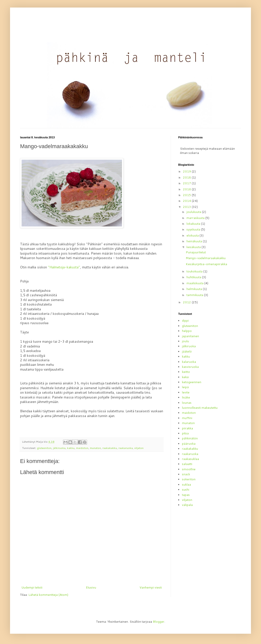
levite (186, 392)
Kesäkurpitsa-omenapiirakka (206, 264)
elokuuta (193, 235)
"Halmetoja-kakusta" (64, 267)
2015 (187, 195)
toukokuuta (195, 271)
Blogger (159, 622)
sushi (186, 489)
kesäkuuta (194, 247)
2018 (187, 177)
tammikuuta (195, 295)
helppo (187, 331)
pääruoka (189, 444)
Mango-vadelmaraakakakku (206, 258)
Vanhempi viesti (151, 587)
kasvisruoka (190, 367)
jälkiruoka (59, 448)
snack (186, 474)
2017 (187, 183)
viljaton (139, 448)
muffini (187, 418)
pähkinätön (190, 438)
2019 (187, 171)
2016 (187, 189)
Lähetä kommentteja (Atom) (48, 595)
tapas (186, 495)
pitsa (185, 433)
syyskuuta (194, 229)
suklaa (186, 484)
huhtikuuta (194, 277)
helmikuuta (195, 289)
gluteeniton (44, 448)
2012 (187, 302)
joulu (185, 341)
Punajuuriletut (196, 252)
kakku (71, 448)
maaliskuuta (195, 283)
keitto (186, 372)
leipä (185, 387)
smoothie (189, 469)
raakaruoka (126, 448)
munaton (95, 448)
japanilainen (190, 336)
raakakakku (110, 448)
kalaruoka (189, 362)
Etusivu (91, 587)
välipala (187, 505)
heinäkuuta (195, 241)
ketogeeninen (192, 382)
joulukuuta (194, 212)
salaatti (187, 464)
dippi (185, 320)
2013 (187, 207)
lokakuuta (194, 224)
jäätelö (187, 351)
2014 (187, 201)
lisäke (186, 397)
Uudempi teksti (32, 587)
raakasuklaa (190, 459)
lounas (187, 403)
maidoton (82, 448)
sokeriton (189, 479)
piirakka (187, 428)
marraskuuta (196, 218)
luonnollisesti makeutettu (200, 408)
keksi (185, 377)
